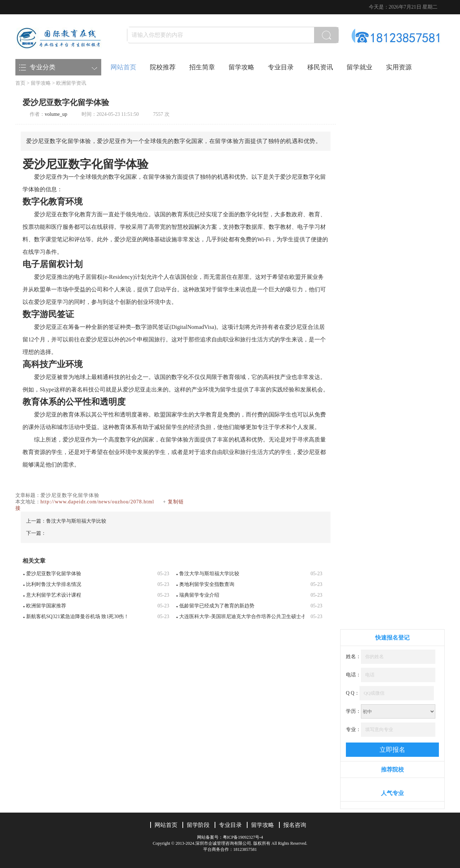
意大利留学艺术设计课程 (54, 595)
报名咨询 (295, 825)
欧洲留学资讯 (71, 83)
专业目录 (281, 67)
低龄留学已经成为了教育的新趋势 (217, 606)
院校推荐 (163, 67)
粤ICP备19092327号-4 (243, 837)
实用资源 (399, 67)
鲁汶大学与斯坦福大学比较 (76, 521)
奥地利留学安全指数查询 (207, 584)
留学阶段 (198, 825)
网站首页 (123, 67)
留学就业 (359, 67)
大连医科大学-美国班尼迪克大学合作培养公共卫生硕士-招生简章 (242, 617)
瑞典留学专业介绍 (199, 595)
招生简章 (202, 67)
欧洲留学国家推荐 (46, 606)
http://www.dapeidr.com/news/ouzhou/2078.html (97, 502)
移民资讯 (320, 67)
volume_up (56, 114)
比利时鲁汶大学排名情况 (54, 584)
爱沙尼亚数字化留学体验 (54, 574)
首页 (20, 83)
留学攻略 (241, 67)
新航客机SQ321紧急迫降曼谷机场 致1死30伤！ (77, 617)
